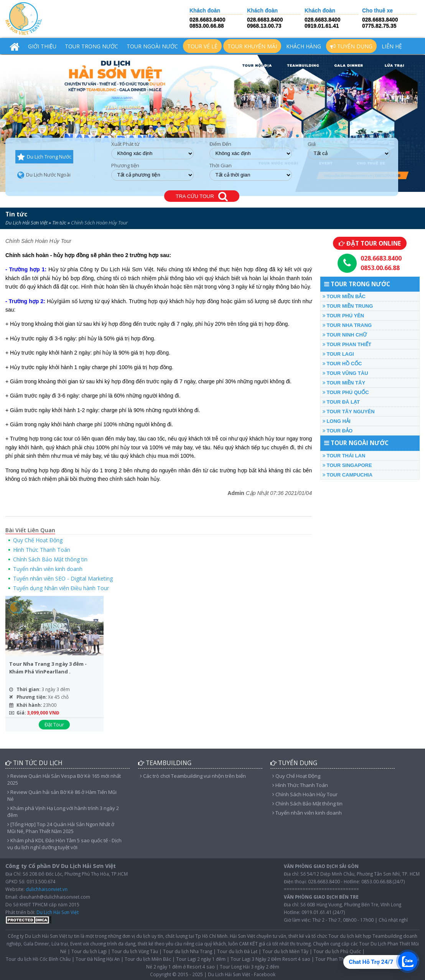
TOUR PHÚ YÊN (343, 316)
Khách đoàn (205, 11)
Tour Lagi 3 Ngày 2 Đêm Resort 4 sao (270, 959)
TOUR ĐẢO (338, 431)
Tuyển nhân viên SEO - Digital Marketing (63, 578)
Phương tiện (125, 166)
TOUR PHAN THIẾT (347, 344)
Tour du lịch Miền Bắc (148, 959)
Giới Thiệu (42, 46)
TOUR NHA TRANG (347, 325)
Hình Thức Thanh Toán (42, 550)
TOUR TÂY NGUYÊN (349, 412)
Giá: (21, 713)
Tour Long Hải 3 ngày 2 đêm (250, 967)
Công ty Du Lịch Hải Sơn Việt (37, 936)
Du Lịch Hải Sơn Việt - (230, 974)
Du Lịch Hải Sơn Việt (26, 223)
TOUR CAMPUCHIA (348, 475)
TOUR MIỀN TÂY (344, 383)
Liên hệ (392, 46)
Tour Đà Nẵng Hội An (98, 959)
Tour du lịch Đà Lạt (237, 951)
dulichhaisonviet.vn (47, 889)
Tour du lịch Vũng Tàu (135, 951)
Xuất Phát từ (125, 144)
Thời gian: (28, 689)
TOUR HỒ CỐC (342, 364)
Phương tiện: (32, 697)
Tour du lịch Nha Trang (188, 951)
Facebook (265, 974)
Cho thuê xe (377, 11)
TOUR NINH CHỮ (345, 335)
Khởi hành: (29, 705)
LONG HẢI (337, 421)
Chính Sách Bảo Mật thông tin (50, 559)
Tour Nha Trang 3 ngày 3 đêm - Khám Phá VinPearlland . (48, 668)
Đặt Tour (54, 724)
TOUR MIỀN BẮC (344, 296)
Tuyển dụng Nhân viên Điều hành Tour (61, 588)
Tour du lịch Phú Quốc (337, 951)
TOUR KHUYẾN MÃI (252, 46)
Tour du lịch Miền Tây (285, 951)
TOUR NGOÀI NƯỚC (152, 46)
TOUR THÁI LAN (344, 456)
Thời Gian (221, 166)
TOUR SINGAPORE (347, 465)
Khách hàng (304, 46)
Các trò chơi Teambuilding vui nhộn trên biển (193, 776)
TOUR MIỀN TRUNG (348, 306)
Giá (312, 144)
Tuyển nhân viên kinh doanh (48, 569)
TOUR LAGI (338, 354)
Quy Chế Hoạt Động (38, 540)
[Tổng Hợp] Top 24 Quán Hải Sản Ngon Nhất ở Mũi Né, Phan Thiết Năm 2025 (61, 828)
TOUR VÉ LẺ (202, 46)
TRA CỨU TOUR (202, 197)
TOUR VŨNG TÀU (345, 373)
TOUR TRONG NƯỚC (91, 46)
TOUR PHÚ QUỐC (346, 392)
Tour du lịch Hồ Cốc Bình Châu (38, 959)
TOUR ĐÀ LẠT (341, 402)
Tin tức (16, 214)
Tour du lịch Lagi (89, 951)
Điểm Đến (220, 144)
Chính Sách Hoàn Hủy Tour (305, 794)
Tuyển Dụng (351, 46)
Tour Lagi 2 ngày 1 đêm (201, 959)
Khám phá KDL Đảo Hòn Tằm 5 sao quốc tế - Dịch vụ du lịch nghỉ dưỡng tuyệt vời (64, 844)
